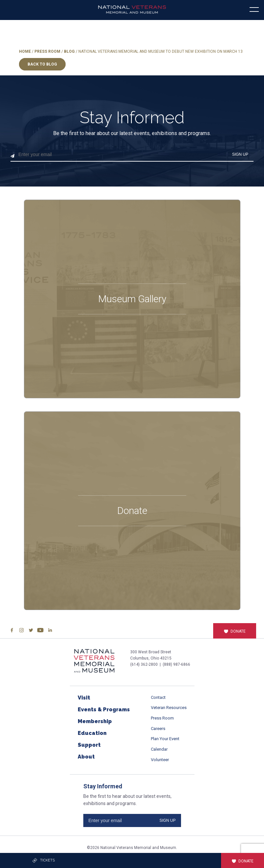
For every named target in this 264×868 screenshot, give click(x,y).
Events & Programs (104, 710)
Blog (69, 51)
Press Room (47, 51)
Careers (158, 729)
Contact (158, 697)
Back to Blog (42, 64)
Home (25, 51)
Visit (84, 698)
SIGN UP (240, 154)
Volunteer (160, 760)
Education (92, 733)
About (86, 757)
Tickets (44, 860)
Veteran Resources (169, 708)
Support (89, 745)
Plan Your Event (165, 739)
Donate (235, 631)
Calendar (159, 749)
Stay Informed (132, 118)
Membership (95, 721)
